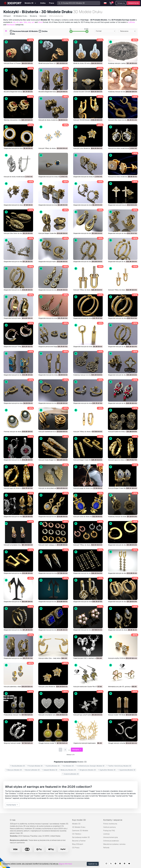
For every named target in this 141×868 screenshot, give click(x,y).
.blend (40, 22)
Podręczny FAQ (109, 831)
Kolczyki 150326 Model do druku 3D (86, 120)
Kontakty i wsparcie (113, 820)
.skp (29, 22)
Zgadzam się (93, 864)
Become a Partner (79, 841)
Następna (77, 750)
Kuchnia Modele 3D (52, 766)
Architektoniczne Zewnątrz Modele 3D (90, 766)
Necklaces (11, 25)
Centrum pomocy (110, 827)
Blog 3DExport (78, 844)
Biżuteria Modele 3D (32, 770)
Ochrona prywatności (111, 841)
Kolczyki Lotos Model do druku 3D (85, 148)
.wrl (33, 22)
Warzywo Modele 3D (14, 770)
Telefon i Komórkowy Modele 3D (119, 766)
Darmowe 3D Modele (80, 831)
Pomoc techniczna (110, 824)
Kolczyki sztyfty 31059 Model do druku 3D (123, 658)
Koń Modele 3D (68, 766)
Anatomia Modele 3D (70, 774)
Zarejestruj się (133, 3)
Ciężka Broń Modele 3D (107, 770)
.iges (21, 22)
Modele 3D (76, 824)
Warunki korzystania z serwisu (114, 844)
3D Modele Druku (79, 827)
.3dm (25, 22)
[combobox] (105, 31)
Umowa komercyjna (110, 837)
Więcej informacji (65, 864)
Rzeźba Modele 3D (17, 766)
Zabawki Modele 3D (49, 770)
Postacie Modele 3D (35, 766)
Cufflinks (132, 22)
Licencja (106, 834)
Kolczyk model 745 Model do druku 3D (121, 715)
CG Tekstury (77, 834)
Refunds (106, 848)
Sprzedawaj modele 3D (81, 837)
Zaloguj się (121, 3)
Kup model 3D (79, 820)
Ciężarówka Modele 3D (126, 770)
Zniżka (43, 31)
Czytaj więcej (12, 805)
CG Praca (76, 848)
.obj (14, 22)
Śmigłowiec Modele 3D (87, 770)
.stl (17, 22)
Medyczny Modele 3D (68, 770)
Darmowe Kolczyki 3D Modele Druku (24, 33)
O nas (13, 820)
